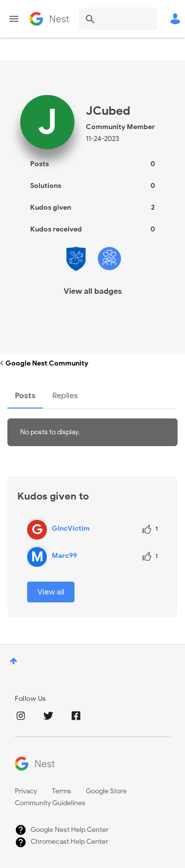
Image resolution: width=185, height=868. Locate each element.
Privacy (26, 791)
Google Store (106, 791)
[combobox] (118, 19)
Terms (61, 791)
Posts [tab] (25, 396)
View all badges (93, 291)
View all (51, 592)
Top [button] (14, 661)
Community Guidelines (50, 803)
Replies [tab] (65, 396)
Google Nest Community (49, 19)
